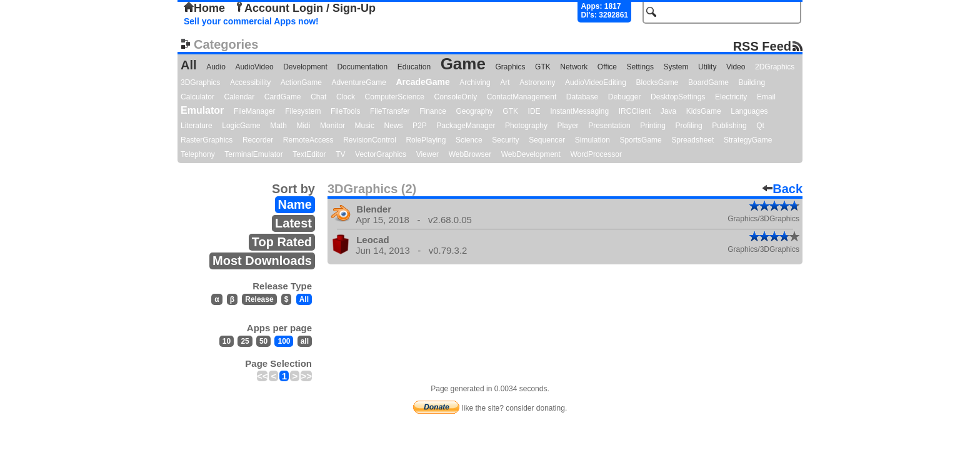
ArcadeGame (422, 82)
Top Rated (282, 242)
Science (469, 140)
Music (365, 126)
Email (766, 97)
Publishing (729, 126)
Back (782, 189)
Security (505, 140)
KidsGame (704, 111)
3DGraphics (200, 82)
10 (227, 341)
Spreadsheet (692, 140)
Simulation (592, 140)
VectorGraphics (381, 154)
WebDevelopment (531, 154)
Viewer (427, 154)
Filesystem (303, 111)
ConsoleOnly (456, 97)
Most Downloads (262, 261)
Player (568, 126)
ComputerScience (395, 97)
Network (574, 67)
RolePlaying (426, 140)
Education (414, 67)
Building (752, 82)
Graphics (510, 67)
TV (340, 154)
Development (305, 67)
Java (668, 111)
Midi (303, 126)
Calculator (197, 97)
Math (278, 126)
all (305, 341)
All (189, 65)
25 (245, 341)
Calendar (240, 97)
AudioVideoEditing (596, 82)
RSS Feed (762, 46)
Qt (760, 126)
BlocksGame (657, 82)
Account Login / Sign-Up (305, 8)
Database (582, 97)
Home (204, 8)
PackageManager (466, 126)
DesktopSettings (678, 97)
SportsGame (640, 140)
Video (736, 67)
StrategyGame (748, 140)
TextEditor (309, 154)
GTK (543, 67)
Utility (707, 67)
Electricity (731, 97)
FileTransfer (390, 111)
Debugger (625, 97)
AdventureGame (358, 82)
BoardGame (708, 82)
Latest (293, 223)
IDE (534, 111)
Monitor (332, 126)
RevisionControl (370, 140)
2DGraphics (775, 67)
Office (607, 67)
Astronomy (537, 82)
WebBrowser (470, 154)
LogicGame (241, 126)
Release (259, 299)
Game (463, 64)
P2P (420, 126)
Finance (433, 111)
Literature (197, 126)
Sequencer (547, 140)
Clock (346, 97)
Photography (526, 126)
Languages (749, 111)
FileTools (345, 111)
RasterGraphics (207, 140)
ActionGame (301, 82)
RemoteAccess (308, 140)
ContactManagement (522, 97)
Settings (640, 67)
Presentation (609, 126)
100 (284, 341)
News (394, 126)
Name (295, 204)
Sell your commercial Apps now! (251, 21)
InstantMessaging (579, 111)
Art (505, 82)
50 (263, 341)
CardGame (283, 97)
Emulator (202, 110)
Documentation (362, 67)
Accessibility (250, 82)
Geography (474, 111)
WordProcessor (596, 154)
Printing (653, 126)
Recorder (258, 140)
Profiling (688, 126)
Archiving (475, 82)
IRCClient (635, 111)
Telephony (198, 154)
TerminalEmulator (253, 154)
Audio (216, 67)
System (676, 67)
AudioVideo (254, 67)
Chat (318, 97)
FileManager (255, 111)
